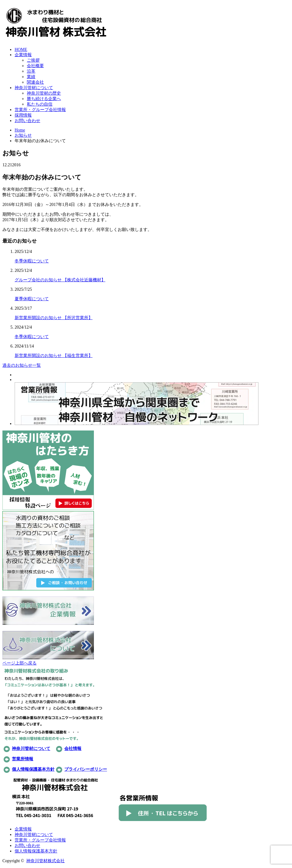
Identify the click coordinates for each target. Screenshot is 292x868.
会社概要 (35, 66)
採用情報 (23, 115)
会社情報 (73, 749)
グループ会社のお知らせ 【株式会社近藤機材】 (60, 280)
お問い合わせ (27, 121)
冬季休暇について (32, 261)
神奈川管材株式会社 (45, 861)
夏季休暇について (32, 299)
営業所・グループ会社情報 (40, 110)
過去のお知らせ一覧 (22, 365)
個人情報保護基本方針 (33, 769)
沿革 (31, 71)
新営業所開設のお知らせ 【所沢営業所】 (54, 318)
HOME (21, 50)
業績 (31, 77)
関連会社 (35, 82)
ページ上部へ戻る (20, 663)
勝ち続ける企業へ (44, 99)
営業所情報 (23, 759)
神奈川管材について (34, 88)
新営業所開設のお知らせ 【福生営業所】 (54, 356)
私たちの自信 (40, 104)
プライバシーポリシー (86, 769)
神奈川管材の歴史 (44, 93)
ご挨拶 (33, 60)
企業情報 (23, 55)
